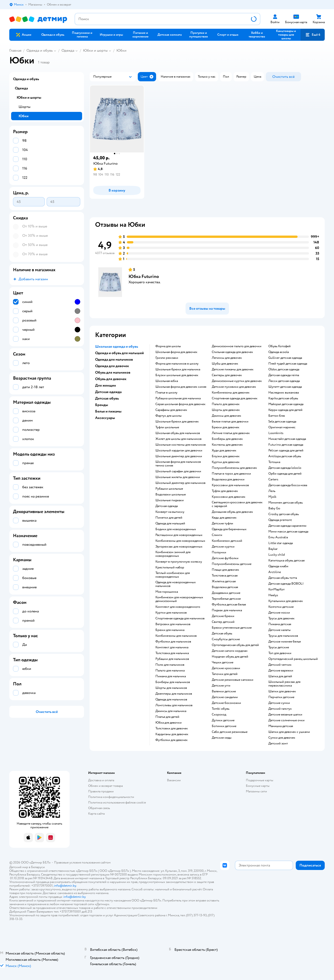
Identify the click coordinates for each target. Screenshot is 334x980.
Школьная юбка (167, 381)
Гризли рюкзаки (167, 358)
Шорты (24, 107)
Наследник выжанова (284, 393)
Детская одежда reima (284, 375)
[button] (313, 35)
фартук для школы (169, 416)
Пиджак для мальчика (227, 610)
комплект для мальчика (172, 647)
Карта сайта (96, 814)
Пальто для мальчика (170, 671)
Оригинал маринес (282, 427)
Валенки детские (224, 691)
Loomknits (276, 433)
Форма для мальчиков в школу (177, 364)
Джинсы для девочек (226, 416)
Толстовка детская (225, 576)
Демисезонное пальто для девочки (237, 346)
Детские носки (279, 613)
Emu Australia (278, 537)
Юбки (121, 50)
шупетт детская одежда (285, 387)
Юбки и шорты (95, 50)
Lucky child (277, 555)
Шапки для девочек (282, 691)
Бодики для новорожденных (176, 529)
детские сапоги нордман (230, 651)
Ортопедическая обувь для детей (235, 645)
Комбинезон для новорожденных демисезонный (179, 599)
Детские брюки (223, 616)
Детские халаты (279, 630)
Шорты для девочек (226, 410)
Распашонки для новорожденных (179, 535)
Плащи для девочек (225, 570)
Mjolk (272, 497)
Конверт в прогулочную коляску (179, 562)
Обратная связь (99, 808)
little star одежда (281, 543)
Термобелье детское (226, 599)
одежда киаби (278, 566)
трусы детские (279, 647)
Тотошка (274, 462)
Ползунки (219, 552)
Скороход (219, 715)
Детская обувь (222, 633)
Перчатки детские (281, 697)
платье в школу (166, 393)
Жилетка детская (224, 581)
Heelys (273, 595)
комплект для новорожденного (178, 607)
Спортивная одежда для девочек (235, 398)
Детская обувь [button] (107, 398)
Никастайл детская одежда (287, 439)
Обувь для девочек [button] (111, 379)
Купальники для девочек (286, 601)
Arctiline (275, 572)
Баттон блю (277, 416)
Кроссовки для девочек (229, 497)
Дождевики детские (226, 593)
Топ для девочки (280, 653)
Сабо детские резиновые (230, 732)
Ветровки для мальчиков (173, 624)
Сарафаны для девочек (171, 410)
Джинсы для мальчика (171, 711)
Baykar (273, 549)
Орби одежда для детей (285, 474)
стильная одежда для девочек (232, 352)
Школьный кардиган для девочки (179, 451)
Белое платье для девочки (230, 422)
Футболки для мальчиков (173, 642)
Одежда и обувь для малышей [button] (119, 353)
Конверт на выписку (170, 512)
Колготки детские (281, 607)
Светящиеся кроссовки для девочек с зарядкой (237, 504)
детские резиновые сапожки (233, 680)
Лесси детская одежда (284, 381)
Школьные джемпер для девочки (179, 456)
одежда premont (280, 520)
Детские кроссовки (226, 668)
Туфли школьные (167, 427)
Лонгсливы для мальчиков (174, 705)
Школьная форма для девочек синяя (181, 387)
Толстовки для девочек (172, 728)
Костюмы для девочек (227, 445)
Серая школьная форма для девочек (180, 404)
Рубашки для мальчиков (172, 659)
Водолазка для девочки (228, 479)
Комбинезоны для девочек (231, 393)
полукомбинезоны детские (232, 564)
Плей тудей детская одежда (288, 364)
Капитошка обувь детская (286, 561)
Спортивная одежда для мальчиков (180, 618)
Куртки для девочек (226, 462)
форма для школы (168, 346)
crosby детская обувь (284, 514)
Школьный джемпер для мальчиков (180, 483)
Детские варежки (281, 671)
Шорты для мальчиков (171, 688)
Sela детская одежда (282, 422)
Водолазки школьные (171, 495)
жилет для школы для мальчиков (178, 439)
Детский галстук (280, 709)
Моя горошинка (167, 592)
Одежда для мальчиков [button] (114, 359)
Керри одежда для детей (285, 410)
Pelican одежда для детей (286, 451)
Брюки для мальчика (170, 630)
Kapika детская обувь (283, 398)
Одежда (68, 50)
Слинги (217, 535)
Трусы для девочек (281, 618)
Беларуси (38, 867)
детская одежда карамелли (287, 526)
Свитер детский (223, 622)
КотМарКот (276, 589)
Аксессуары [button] (105, 418)
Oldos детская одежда (284, 369)
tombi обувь (221, 709)
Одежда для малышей (170, 523)
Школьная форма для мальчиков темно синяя (178, 464)
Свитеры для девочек (227, 375)
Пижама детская (280, 624)
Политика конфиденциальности (111, 797)
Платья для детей (167, 717)
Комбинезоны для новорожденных (180, 541)
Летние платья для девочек (231, 433)
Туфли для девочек (225, 491)
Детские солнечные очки (286, 720)
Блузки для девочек (226, 456)
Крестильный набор (170, 567)
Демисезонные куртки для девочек (237, 381)
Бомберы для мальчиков (173, 682)
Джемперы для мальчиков (174, 694)
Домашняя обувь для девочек (232, 512)
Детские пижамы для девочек (233, 369)
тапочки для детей (225, 674)
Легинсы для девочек (227, 358)
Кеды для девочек (224, 518)
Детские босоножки (226, 703)
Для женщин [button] (106, 385)
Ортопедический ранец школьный (293, 659)
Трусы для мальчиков (283, 636)
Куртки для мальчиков (171, 613)
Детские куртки (223, 547)
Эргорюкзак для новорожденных (179, 547)
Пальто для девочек (226, 404)
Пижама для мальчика (171, 676)
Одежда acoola (279, 352)
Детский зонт (278, 744)
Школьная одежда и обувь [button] (117, 347)
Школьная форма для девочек (176, 352)
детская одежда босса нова (288, 485)
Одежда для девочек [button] (112, 366)
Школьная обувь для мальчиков (178, 433)
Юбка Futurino (144, 276)
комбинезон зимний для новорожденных (173, 554)
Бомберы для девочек (227, 439)
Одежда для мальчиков (171, 700)
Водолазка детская (225, 587)
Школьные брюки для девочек (177, 422)
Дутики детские (223, 720)
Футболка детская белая (229, 605)
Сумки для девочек (282, 738)
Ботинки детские (224, 726)
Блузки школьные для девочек (177, 375)
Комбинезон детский (227, 541)
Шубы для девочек (225, 364)
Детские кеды (222, 738)
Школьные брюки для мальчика (178, 369)
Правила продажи (101, 791)
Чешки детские (223, 662)
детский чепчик (280, 665)
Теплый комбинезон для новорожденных (173, 575)
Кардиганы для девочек (172, 734)
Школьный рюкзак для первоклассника (284, 684)
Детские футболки (225, 558)
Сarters (273, 479)
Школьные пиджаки (170, 500)
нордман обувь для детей (230, 657)
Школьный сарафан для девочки (178, 471)
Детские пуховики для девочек (234, 387)
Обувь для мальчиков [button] (113, 372)
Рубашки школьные (169, 489)
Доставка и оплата (101, 780)
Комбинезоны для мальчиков (176, 636)
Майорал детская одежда (286, 404)
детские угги (221, 686)
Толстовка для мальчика (172, 653)
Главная (15, 50)
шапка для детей (280, 676)
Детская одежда (167, 506)
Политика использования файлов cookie (117, 802)
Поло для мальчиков (170, 665)
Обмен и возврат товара (105, 786)
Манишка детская (281, 726)
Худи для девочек (224, 451)
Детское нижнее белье (285, 642)
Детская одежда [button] (108, 392)
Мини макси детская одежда (288, 532)
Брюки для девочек (226, 427)
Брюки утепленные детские (232, 628)
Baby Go (274, 508)
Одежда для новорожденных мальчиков (176, 584)
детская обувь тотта (283, 578)
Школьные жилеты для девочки (178, 477)
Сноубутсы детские (226, 639)
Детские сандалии (225, 697)
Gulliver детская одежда (285, 358)
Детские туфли (222, 523)
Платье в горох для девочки (231, 474)
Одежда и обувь (40, 50)
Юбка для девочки (169, 723)
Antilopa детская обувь (285, 456)
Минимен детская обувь (286, 503)
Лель (272, 491)
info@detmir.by (65, 886)
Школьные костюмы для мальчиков (181, 445)
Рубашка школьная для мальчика (178, 398)
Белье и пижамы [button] (108, 411)
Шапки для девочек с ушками (289, 732)
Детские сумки (279, 703)
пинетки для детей (169, 518)
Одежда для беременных (229, 529)
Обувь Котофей (279, 346)
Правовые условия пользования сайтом (82, 862)
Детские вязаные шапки (285, 715)
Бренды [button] (102, 405)
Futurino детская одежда (286, 445)
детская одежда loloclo (285, 468)
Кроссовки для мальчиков (230, 485)
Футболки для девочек (172, 740)
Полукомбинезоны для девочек (234, 468)
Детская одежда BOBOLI (286, 584)
